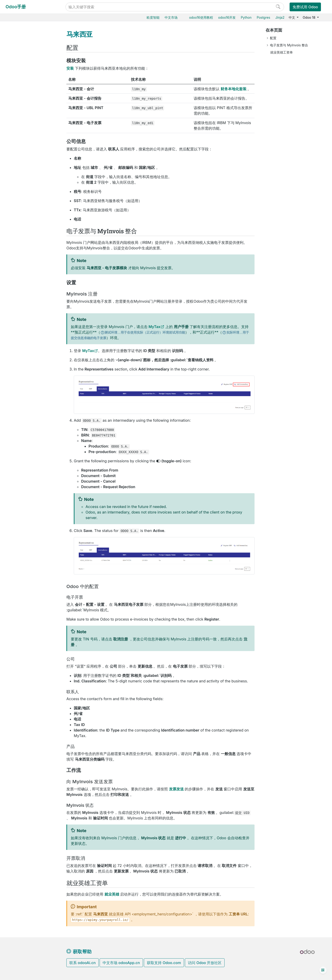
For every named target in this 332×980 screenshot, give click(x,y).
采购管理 (18, 49)
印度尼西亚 (27, 254)
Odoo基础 (19, 42)
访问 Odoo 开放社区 (205, 963)
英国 (23, 381)
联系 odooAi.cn (83, 963)
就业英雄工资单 (282, 52)
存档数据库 (20, 516)
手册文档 (18, 593)
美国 (23, 388)
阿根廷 (24, 148)
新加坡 (24, 346)
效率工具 (18, 450)
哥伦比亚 (26, 198)
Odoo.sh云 (20, 495)
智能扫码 (18, 78)
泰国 (23, 367)
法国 (23, 226)
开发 (15, 586)
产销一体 (18, 85)
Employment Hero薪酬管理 (36, 412)
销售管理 (18, 56)
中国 (23, 141)
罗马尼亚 (26, 332)
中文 (292, 17)
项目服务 (18, 442)
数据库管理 (20, 474)
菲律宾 (24, 325)
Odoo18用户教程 (25, 35)
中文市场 (171, 17)
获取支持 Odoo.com (164, 963)
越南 (23, 402)
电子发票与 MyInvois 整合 (289, 45)
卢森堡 (24, 282)
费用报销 (22, 120)
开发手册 (18, 569)
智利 (23, 190)
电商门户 (18, 92)
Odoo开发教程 (23, 547)
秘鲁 (23, 318)
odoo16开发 (227, 17)
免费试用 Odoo (305, 7)
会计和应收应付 (27, 113)
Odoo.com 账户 (24, 537)
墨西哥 (24, 296)
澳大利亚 (26, 155)
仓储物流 (18, 64)
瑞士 (23, 360)
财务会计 (18, 106)
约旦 (23, 268)
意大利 (24, 261)
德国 (23, 233)
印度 (23, 247)
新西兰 (24, 310)
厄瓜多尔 (26, 212)
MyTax (154, 327)
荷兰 (23, 303)
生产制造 (18, 70)
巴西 (23, 176)
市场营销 (18, 435)
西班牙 (24, 353)
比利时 (24, 169)
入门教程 (18, 554)
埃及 (23, 219)
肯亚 (23, 275)
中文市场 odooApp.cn (121, 963)
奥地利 (24, 162)
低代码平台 (20, 456)
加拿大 (24, 184)
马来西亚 (26, 289)
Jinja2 (280, 17)
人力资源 (18, 421)
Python (246, 17)
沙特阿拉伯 (27, 339)
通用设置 (18, 464)
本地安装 (18, 502)
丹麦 (23, 205)
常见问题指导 (21, 561)
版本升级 (18, 509)
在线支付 (22, 127)
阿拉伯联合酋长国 (32, 374)
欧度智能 (153, 17)
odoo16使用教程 (201, 17)
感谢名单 (19, 578)
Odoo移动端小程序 (26, 530)
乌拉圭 (24, 395)
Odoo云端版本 (23, 488)
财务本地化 (24, 134)
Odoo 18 (309, 17)
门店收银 (18, 99)
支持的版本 (20, 523)
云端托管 (18, 481)
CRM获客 (19, 428)
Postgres (264, 17)
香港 (23, 240)
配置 (273, 38)
